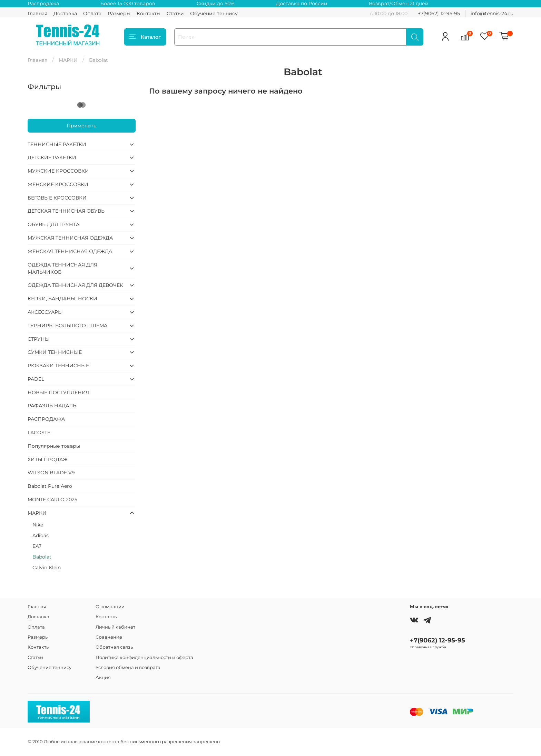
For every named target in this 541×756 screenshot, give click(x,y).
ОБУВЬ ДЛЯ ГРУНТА (53, 224)
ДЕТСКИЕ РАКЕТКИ (52, 157)
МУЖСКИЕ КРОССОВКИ (58, 171)
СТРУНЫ (39, 339)
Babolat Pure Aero (50, 486)
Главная (37, 13)
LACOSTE (39, 433)
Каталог (145, 37)
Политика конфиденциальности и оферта (144, 657)
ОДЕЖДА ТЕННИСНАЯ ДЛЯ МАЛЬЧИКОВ (62, 268)
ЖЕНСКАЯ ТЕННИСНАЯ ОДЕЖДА (70, 251)
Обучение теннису (214, 13)
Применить (81, 126)
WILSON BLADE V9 (51, 473)
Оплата (92, 13)
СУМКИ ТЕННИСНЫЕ (55, 352)
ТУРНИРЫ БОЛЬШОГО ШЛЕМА (67, 326)
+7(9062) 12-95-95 (439, 13)
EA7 (37, 546)
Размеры (119, 13)
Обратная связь (114, 647)
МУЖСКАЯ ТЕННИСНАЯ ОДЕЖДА (70, 238)
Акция (103, 677)
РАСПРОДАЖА (46, 419)
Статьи (175, 13)
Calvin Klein (47, 568)
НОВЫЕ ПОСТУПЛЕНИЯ (58, 392)
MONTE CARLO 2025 (52, 500)
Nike (38, 525)
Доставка (65, 13)
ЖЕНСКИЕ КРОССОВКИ (58, 184)
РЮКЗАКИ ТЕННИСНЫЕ (58, 366)
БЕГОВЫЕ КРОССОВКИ (57, 198)
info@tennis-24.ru (492, 13)
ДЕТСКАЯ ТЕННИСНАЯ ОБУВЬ (66, 211)
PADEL (36, 379)
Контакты (149, 13)
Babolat (42, 557)
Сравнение (109, 637)
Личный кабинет (115, 627)
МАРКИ (68, 60)
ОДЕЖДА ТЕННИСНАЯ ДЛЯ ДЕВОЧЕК (75, 285)
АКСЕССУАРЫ (45, 312)
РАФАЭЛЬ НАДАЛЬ (52, 406)
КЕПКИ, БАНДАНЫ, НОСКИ (62, 299)
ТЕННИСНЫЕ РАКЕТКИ (57, 144)
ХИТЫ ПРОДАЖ (48, 459)
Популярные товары (54, 446)
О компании (110, 607)
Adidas (41, 535)
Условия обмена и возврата (128, 667)
